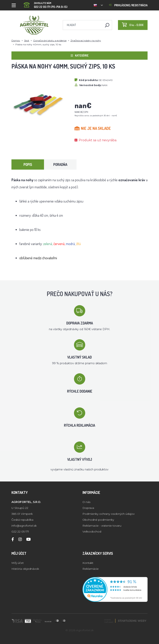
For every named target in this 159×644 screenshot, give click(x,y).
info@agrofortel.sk (24, 526)
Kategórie (80, 55)
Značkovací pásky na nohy (86, 40)
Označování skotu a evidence (50, 40)
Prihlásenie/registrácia (128, 5)
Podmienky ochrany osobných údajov (108, 514)
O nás (86, 502)
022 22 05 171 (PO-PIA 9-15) (46, 4)
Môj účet (18, 563)
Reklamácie (91, 569)
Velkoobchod (92, 532)
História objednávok (25, 569)
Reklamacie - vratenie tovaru (102, 526)
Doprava (88, 508)
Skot (27, 40)
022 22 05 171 (20, 532)
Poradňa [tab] (60, 164)
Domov (16, 40)
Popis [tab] (28, 164)
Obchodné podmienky (98, 520)
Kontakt (88, 563)
